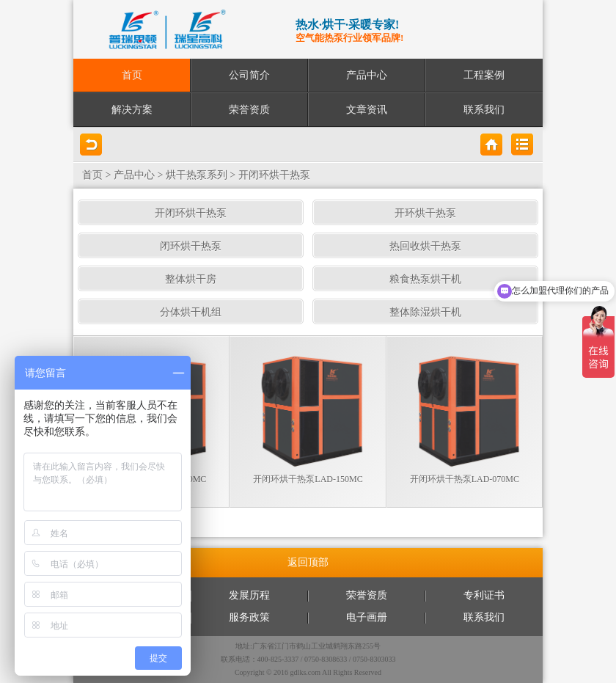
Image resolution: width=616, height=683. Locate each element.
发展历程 (249, 595)
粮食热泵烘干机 (425, 279)
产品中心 (367, 75)
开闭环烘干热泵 (274, 175)
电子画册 (367, 617)
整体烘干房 (191, 279)
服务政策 (249, 617)
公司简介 (249, 75)
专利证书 (484, 595)
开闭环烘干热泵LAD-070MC (465, 479)
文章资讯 (367, 110)
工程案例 (484, 75)
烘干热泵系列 (197, 175)
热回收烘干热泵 (425, 246)
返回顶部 (308, 562)
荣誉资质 (249, 110)
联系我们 (484, 110)
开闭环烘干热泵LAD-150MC (308, 479)
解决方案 (132, 110)
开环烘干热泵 (425, 213)
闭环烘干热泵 (191, 246)
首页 (132, 75)
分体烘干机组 (191, 312)
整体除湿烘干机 (425, 312)
